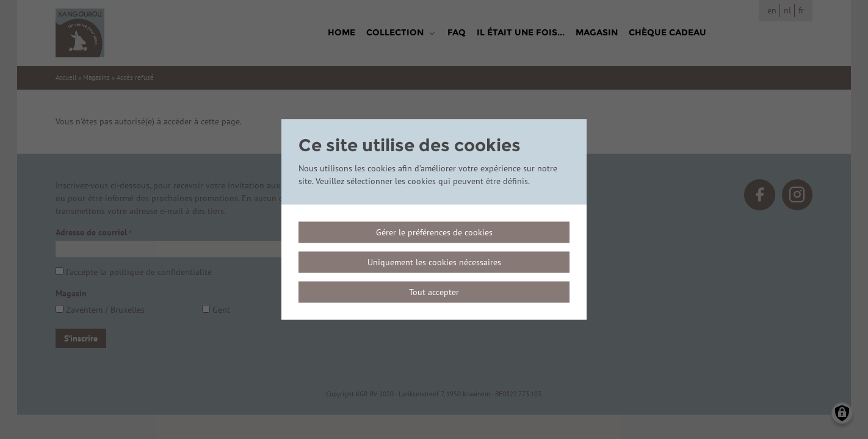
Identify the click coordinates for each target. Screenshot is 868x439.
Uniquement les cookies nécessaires (434, 262)
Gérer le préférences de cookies (434, 232)
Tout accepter (434, 292)
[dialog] (434, 220)
